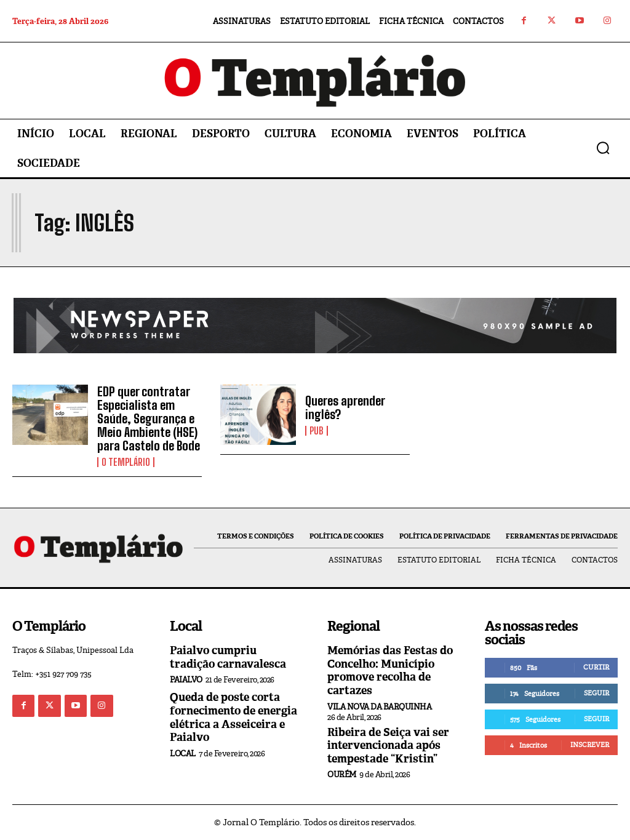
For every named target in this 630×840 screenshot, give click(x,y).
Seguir (596, 693)
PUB (317, 431)
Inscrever (590, 745)
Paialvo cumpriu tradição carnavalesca (228, 657)
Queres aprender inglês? (345, 407)
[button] (603, 148)
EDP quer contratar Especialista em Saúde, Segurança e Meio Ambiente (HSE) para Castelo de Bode (149, 418)
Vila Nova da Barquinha (379, 707)
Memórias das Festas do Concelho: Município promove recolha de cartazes (390, 670)
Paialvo (186, 680)
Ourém (342, 774)
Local (183, 754)
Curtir (596, 667)
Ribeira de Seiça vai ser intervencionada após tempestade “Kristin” (388, 746)
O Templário (126, 462)
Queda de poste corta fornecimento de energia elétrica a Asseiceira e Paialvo (233, 717)
